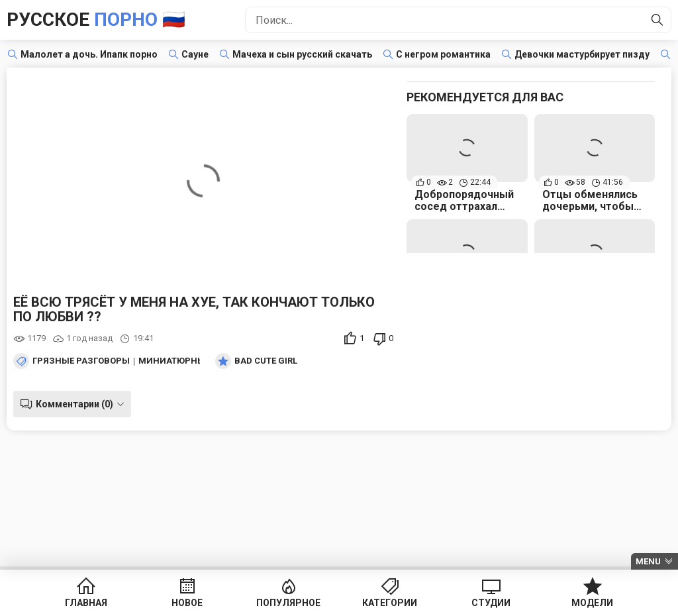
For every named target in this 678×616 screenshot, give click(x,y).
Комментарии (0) (74, 404)
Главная (86, 603)
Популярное (288, 603)
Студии (491, 603)
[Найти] (657, 20)
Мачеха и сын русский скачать (302, 54)
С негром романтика (443, 54)
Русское (96, 20)
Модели (592, 603)
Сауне (195, 54)
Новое (187, 603)
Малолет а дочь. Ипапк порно (89, 54)
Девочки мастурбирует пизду (582, 54)
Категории (390, 603)
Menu (648, 561)
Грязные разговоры (81, 361)
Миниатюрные (174, 361)
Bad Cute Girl (266, 361)
